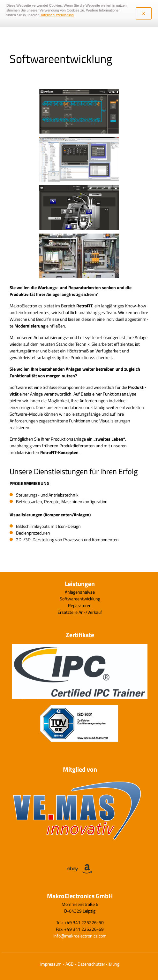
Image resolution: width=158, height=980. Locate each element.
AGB (70, 964)
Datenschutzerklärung (98, 964)
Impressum (51, 964)
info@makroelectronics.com (80, 936)
